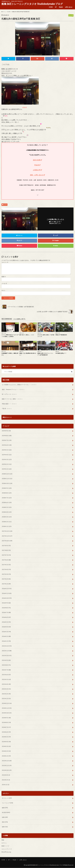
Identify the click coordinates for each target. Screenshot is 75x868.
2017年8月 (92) (6, 550)
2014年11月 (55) (7, 708)
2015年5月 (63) (6, 679)
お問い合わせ (69, 7)
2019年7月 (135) (7, 440)
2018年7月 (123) (7, 498)
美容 (5, 822)
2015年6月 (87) (6, 675)
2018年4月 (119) (7, 512)
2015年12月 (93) (7, 646)
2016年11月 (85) (7, 593)
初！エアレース (9, 394)
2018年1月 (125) (7, 526)
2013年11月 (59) (7, 766)
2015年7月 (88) (6, 670)
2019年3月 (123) (7, 459)
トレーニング (7, 803)
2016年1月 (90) (6, 641)
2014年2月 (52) (6, 751)
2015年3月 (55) (6, 689)
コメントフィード (7, 849)
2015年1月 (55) (6, 699)
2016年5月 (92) (6, 622)
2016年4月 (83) (6, 627)
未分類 (5, 205)
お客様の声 (37, 170)
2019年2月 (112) (7, 464)
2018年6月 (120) (7, 503)
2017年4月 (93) (6, 569)
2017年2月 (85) (6, 579)
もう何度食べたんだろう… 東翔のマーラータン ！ (19, 385)
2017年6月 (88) (6, 560)
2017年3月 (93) (6, 574)
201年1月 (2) (6, 785)
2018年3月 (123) (7, 517)
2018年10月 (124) (7, 483)
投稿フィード (5, 846)
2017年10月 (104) (7, 541)
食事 (5, 827)
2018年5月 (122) (7, 507)
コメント (5, 262)
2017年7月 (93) (6, 555)
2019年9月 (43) (6, 431)
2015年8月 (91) (6, 665)
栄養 (5, 817)
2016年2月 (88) (6, 636)
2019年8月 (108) (7, 436)
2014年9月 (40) (6, 718)
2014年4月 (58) (6, 742)
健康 (5, 808)
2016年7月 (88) (6, 613)
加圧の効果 (37, 160)
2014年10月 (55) (7, 713)
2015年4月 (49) (6, 684)
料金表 (61, 7)
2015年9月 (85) (6, 660)
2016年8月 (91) (6, 608)
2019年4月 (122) (7, 455)
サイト (3, 291)
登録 (3, 840)
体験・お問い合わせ (37, 175)
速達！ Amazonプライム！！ (13, 390)
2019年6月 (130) (7, 445)
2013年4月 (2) (6, 775)
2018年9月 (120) (7, 488)
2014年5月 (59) (6, 737)
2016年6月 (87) (6, 617)
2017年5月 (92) (6, 565)
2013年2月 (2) (6, 780)
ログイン (4, 843)
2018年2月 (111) (7, 522)
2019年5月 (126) (7, 450)
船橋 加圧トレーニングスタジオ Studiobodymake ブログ (32, 4)
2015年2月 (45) (6, 694)
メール (4, 284)
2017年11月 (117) (7, 536)
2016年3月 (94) (6, 632)
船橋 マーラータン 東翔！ (12, 399)
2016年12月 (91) (7, 589)
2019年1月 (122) (7, 469)
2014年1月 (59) (6, 756)
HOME (51, 7)
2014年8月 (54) (6, 723)
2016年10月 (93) (7, 598)
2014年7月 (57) (6, 727)
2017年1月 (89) (6, 584)
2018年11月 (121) (7, 479)
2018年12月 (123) (7, 474)
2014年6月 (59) (6, 732)
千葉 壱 (7, 409)
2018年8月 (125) (7, 493)
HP (56, 7)
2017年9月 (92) (6, 546)
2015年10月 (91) (7, 656)
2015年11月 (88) (7, 651)
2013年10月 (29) (7, 770)
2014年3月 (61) (6, 746)
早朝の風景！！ (9, 404)
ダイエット (7, 798)
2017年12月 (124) (7, 531)
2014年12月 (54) (7, 703)
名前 (4, 277)
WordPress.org (6, 852)
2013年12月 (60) (7, 761)
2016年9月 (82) (6, 603)
